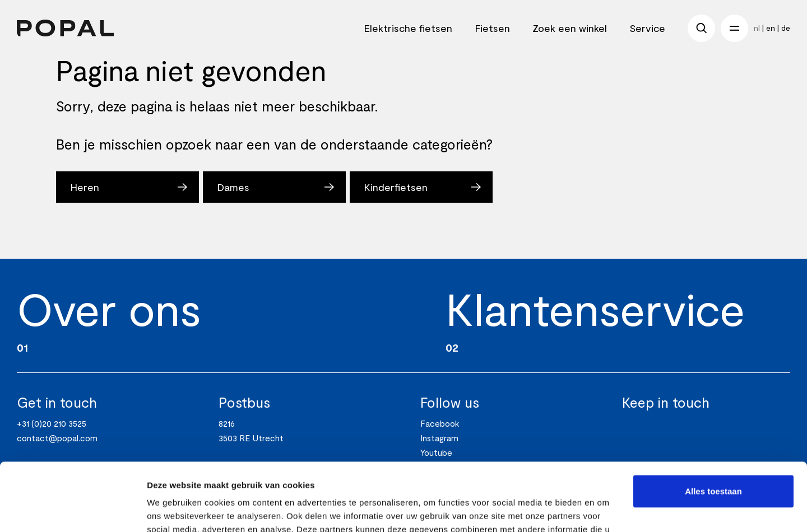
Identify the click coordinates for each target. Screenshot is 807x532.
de (786, 28)
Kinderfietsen (396, 187)
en (771, 28)
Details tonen (173, 510)
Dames (233, 187)
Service (647, 28)
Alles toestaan (713, 428)
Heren (85, 187)
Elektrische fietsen (408, 28)
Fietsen (492, 28)
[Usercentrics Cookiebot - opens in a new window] (73, 510)
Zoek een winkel (570, 28)
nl (757, 28)
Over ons (109, 308)
